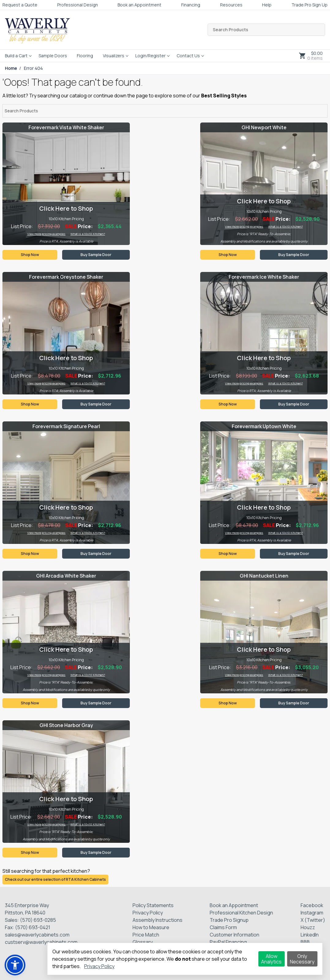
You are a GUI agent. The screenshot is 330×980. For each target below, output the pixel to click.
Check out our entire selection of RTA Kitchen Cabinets (55, 879)
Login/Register (150, 56)
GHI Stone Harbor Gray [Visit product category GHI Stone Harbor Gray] (66, 725)
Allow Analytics (271, 959)
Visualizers (114, 56)
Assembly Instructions (157, 920)
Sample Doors (53, 56)
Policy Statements (153, 905)
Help (267, 5)
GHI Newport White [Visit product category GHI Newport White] (264, 127)
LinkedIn (310, 935)
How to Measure (151, 927)
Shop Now (30, 255)
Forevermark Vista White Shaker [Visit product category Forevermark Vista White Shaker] (66, 127)
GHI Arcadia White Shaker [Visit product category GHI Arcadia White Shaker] (66, 576)
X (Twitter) (313, 920)
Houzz (308, 927)
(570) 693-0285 (38, 920)
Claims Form (223, 927)
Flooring (85, 56)
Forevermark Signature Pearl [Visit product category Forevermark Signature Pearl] (66, 426)
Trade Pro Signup (229, 920)
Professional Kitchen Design (241, 913)
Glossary (143, 942)
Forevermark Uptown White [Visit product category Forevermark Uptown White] (264, 426)
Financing (191, 5)
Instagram (312, 913)
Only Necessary (302, 959)
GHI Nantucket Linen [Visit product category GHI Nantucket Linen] (264, 576)
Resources (231, 5)
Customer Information (234, 935)
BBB (305, 942)
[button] (15, 965)
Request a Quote (20, 5)
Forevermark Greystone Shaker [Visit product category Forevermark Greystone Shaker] (66, 277)
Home (11, 68)
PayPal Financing (228, 942)
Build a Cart (16, 56)
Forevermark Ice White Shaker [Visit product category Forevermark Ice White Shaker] (264, 277)
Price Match (146, 935)
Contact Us (188, 56)
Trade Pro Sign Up (309, 5)
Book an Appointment (139, 5)
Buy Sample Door (96, 255)
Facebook (312, 905)
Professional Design (78, 5)
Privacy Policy (148, 913)
